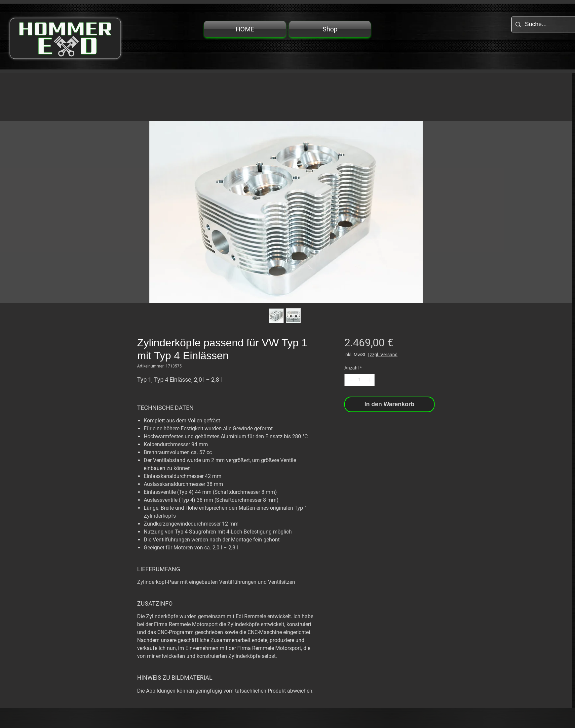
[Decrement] (349, 380)
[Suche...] (548, 24)
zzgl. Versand (384, 355)
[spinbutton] (360, 380)
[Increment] (370, 380)
